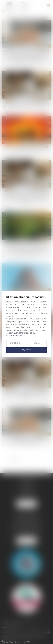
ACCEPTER (26, 350)
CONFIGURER (16, 343)
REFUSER (37, 343)
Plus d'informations (15, 336)
